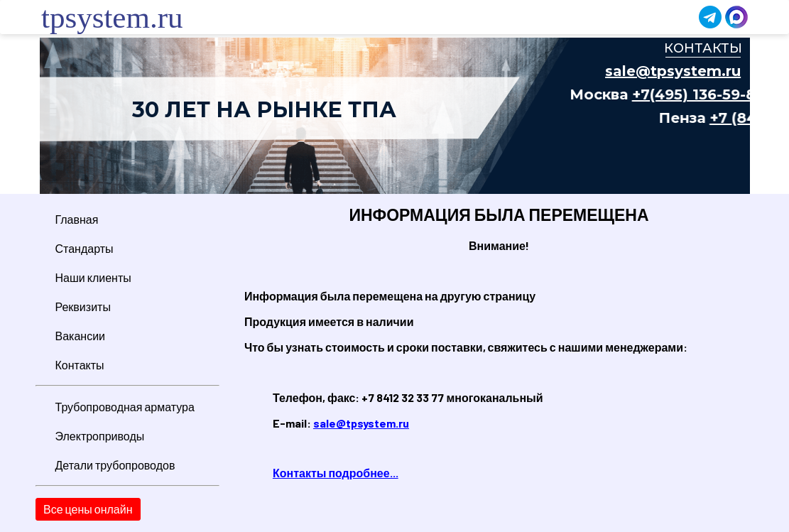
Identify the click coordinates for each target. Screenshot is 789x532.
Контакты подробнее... (336, 473)
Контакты (80, 365)
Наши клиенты (93, 277)
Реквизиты (83, 306)
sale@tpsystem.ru (361, 423)
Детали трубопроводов (115, 465)
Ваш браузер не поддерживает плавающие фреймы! (395, 116)
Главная (77, 219)
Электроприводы (100, 436)
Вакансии (81, 336)
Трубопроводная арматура (125, 407)
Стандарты (85, 248)
